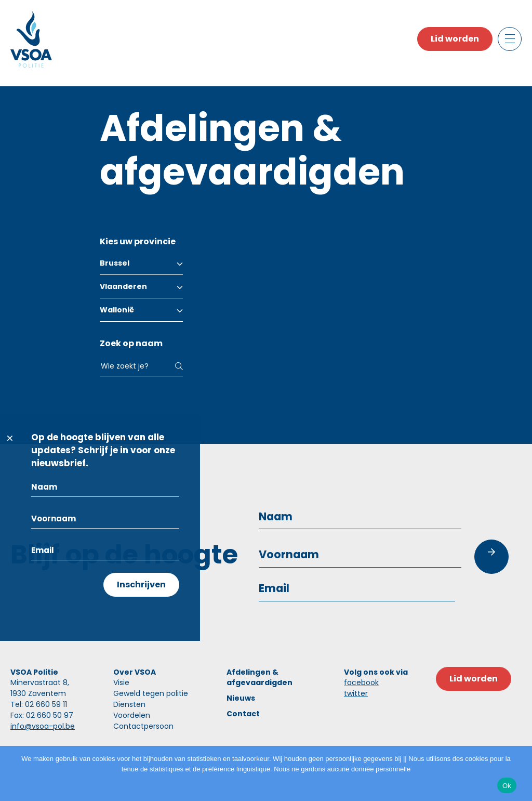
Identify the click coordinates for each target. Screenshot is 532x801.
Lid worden (455, 39)
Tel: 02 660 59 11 (39, 704)
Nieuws (241, 698)
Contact (243, 714)
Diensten (129, 704)
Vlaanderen (123, 286)
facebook (361, 682)
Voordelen (132, 715)
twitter (356, 693)
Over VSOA (135, 672)
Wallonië (117, 310)
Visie (121, 682)
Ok (507, 786)
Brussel (115, 263)
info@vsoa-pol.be (43, 726)
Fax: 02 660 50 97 (42, 715)
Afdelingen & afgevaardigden (260, 677)
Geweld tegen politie (151, 693)
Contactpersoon (143, 726)
